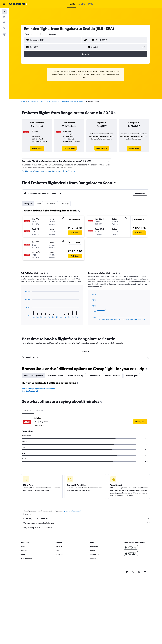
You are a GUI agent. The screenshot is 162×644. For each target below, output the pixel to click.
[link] (37, 148)
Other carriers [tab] (94, 376)
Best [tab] (39, 204)
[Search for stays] (4, 17)
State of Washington (53, 101)
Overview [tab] (28, 411)
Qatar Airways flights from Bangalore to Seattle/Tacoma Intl (39, 390)
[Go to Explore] (4, 28)
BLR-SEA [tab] (85, 351)
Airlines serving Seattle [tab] (33, 376)
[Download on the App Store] (131, 556)
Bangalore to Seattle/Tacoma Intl (73, 101)
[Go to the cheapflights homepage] (18, 4)
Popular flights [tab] (132, 376)
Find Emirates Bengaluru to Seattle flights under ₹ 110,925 (48, 171)
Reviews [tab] (39, 411)
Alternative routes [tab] (56, 376)
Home (23, 101)
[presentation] (115, 113)
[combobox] (29, 34)
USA (42, 101)
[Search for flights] (4, 12)
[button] (4, 4)
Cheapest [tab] (28, 204)
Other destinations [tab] (113, 376)
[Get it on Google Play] (131, 550)
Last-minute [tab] (51, 204)
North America (33, 101)
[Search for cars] (4, 22)
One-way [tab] (65, 204)
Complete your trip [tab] (76, 376)
